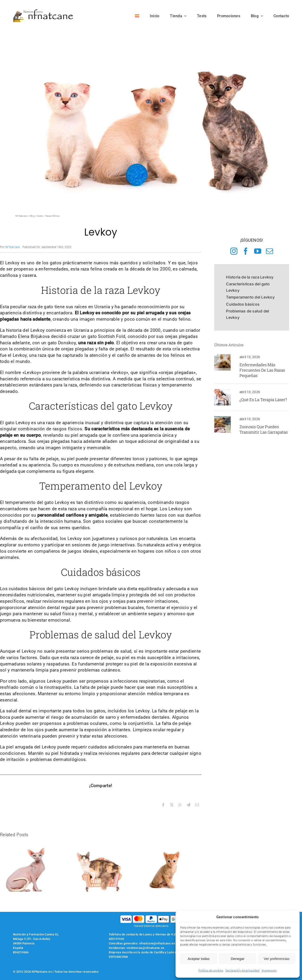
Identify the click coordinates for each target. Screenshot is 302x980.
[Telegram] (189, 805)
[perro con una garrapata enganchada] (222, 418)
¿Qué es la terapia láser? (263, 400)
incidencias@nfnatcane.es (145, 948)
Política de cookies (211, 971)
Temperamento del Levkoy (250, 297)
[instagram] (234, 251)
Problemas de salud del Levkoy (247, 314)
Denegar (238, 959)
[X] (172, 805)
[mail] (269, 251)
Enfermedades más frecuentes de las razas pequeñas (262, 370)
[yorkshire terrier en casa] (222, 356)
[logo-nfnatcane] (43, 11)
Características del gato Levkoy (248, 287)
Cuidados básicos (243, 304)
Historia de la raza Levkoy (250, 277)
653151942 (117, 939)
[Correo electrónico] (197, 805)
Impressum (269, 971)
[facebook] (246, 251)
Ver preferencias (277, 959)
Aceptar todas (199, 959)
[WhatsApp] (180, 805)
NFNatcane (13, 247)
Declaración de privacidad (242, 971)
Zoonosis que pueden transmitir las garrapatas (264, 429)
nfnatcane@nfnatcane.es (157, 943)
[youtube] (258, 251)
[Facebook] (163, 805)
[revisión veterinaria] (222, 391)
